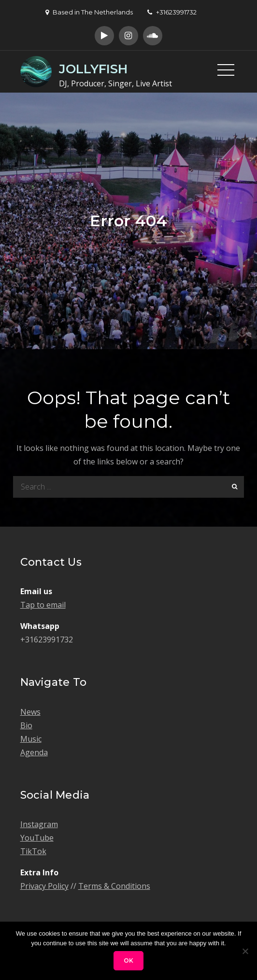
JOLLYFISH (93, 69)
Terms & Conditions (114, 886)
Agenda (34, 752)
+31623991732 (172, 12)
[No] (245, 951)
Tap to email (43, 605)
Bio (26, 725)
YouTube (37, 838)
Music (31, 739)
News (30, 712)
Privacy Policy (44, 886)
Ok (128, 960)
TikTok (33, 851)
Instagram (39, 824)
